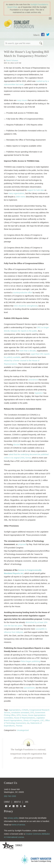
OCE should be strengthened (26, 306)
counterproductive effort (23, 293)
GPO (18, 715)
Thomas (19, 726)
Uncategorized (23, 730)
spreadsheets (29, 688)
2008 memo (21, 197)
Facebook (43, 35)
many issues (22, 100)
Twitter (48, 35)
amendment (33, 380)
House (24, 715)
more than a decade (28, 351)
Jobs (27, 802)
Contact (7, 802)
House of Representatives (24, 718)
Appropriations (15, 710)
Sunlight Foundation (19, 24)
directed (17, 445)
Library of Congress (31, 720)
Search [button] (41, 43)
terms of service (18, 825)
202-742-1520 (10, 796)
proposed (22, 544)
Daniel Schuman (12, 60)
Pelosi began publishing (30, 661)
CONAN (25, 710)
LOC (42, 720)
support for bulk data (36, 190)
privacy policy (13, 818)
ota (28, 723)
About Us (17, 802)
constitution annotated (20, 713)
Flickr (14, 806)
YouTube (24, 806)
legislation (39, 393)
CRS (32, 713)
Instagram (17, 806)
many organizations (16, 193)
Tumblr (21, 806)
